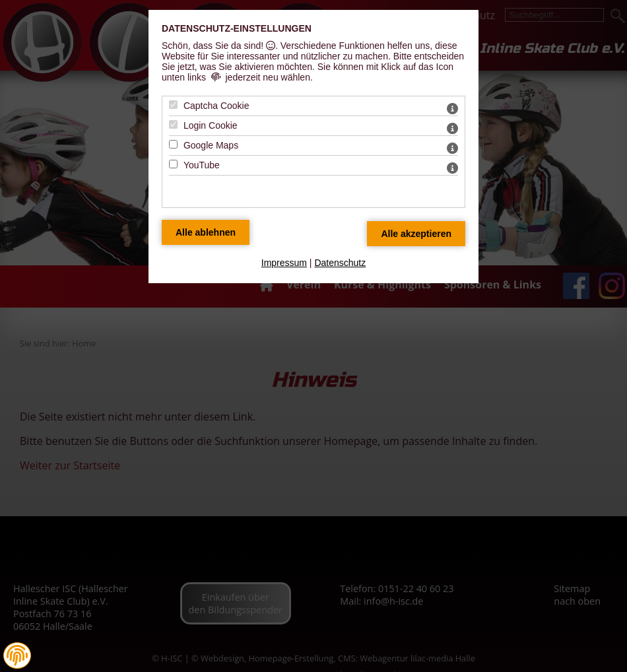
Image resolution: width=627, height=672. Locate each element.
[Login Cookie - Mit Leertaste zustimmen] (173, 124)
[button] (17, 655)
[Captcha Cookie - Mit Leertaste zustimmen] (173, 105)
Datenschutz (340, 263)
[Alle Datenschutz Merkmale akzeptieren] (416, 234)
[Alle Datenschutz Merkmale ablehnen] (206, 232)
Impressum (284, 263)
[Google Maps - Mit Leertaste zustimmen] (173, 144)
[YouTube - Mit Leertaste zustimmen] (173, 164)
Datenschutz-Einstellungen (237, 28)
